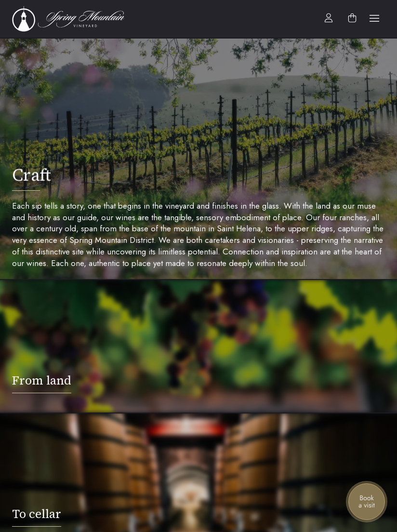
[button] (374, 19)
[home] (73, 19)
